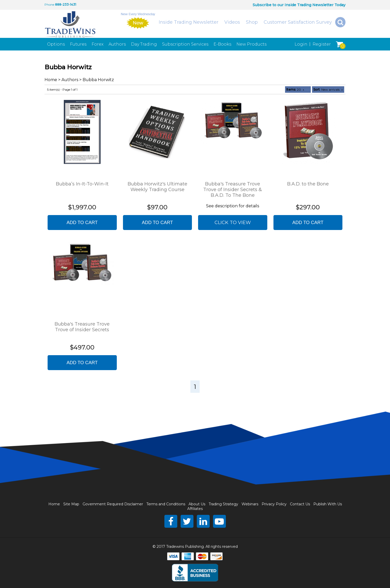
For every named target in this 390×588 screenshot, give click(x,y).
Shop (252, 22)
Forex (98, 44)
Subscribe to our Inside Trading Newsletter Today (299, 5)
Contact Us (300, 504)
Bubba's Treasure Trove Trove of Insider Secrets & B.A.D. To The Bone (233, 190)
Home (51, 80)
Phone (49, 5)
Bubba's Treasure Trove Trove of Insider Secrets (82, 327)
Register (322, 44)
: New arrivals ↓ (328, 90)
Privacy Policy (274, 504)
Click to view (233, 223)
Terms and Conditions (166, 504)
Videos (232, 22)
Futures (78, 44)
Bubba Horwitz (98, 80)
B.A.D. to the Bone (308, 184)
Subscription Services (185, 44)
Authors (117, 44)
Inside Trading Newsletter (189, 22)
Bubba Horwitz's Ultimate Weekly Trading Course (157, 187)
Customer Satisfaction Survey (298, 22)
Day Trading (144, 44)
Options (56, 44)
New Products (251, 44)
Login (301, 44)
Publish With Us (328, 504)
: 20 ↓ (295, 90)
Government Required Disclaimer (113, 504)
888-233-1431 (66, 5)
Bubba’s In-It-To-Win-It (82, 184)
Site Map (71, 504)
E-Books (222, 44)
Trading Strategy (223, 504)
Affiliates (195, 509)
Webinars (250, 504)
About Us (197, 504)
